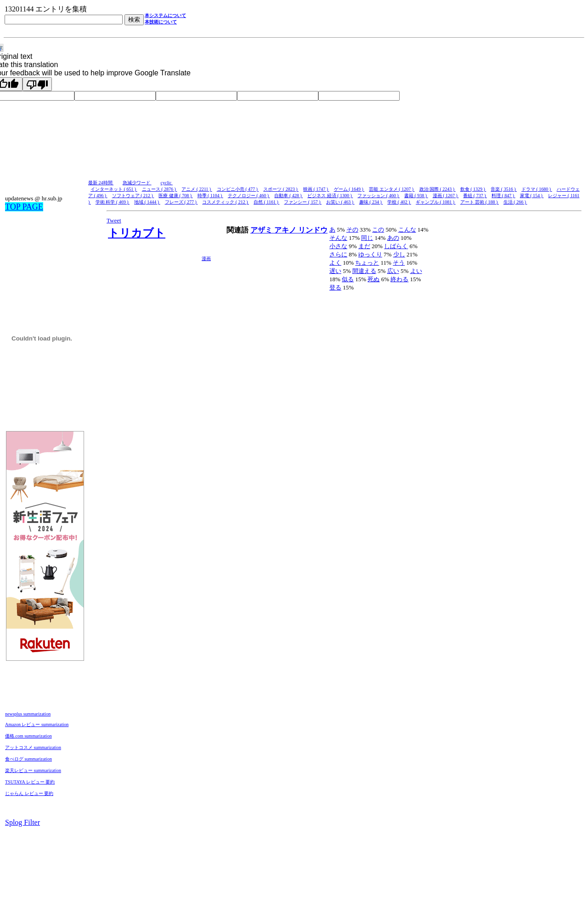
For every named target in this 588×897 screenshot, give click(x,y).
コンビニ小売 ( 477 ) (238, 189)
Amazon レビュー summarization (37, 724)
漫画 (206, 258)
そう (399, 263)
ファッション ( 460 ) (379, 196)
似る (348, 279)
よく (335, 263)
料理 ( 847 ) (503, 196)
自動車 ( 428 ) (288, 196)
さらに (338, 254)
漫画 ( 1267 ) (446, 196)
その (352, 230)
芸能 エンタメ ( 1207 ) (392, 189)
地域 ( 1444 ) (147, 202)
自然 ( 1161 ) (266, 202)
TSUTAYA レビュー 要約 (30, 782)
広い (393, 271)
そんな (338, 238)
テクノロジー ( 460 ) (249, 196)
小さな (338, 246)
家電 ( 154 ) (532, 196)
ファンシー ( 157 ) (303, 202)
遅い (335, 271)
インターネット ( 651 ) (114, 189)
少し (399, 254)
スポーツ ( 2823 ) (281, 189)
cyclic (167, 183)
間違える (364, 271)
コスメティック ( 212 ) (226, 202)
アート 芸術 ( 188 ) (480, 202)
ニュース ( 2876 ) (160, 189)
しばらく (396, 246)
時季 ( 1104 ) (210, 196)
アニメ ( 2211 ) (197, 189)
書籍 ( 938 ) (416, 196)
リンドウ (313, 230)
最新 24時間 (101, 183)
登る (335, 287)
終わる (399, 279)
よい (416, 271)
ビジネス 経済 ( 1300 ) (330, 196)
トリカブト (137, 233)
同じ (367, 238)
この (378, 230)
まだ (364, 246)
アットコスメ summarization (33, 747)
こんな (407, 230)
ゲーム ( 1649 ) (349, 189)
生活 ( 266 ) (515, 202)
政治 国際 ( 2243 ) (438, 189)
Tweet (114, 220)
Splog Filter (23, 822)
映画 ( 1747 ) (316, 189)
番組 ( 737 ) (475, 196)
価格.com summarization (28, 736)
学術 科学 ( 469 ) (113, 202)
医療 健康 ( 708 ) (175, 196)
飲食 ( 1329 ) (473, 189)
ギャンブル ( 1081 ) (436, 202)
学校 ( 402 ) (399, 202)
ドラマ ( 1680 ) (537, 189)
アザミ (262, 230)
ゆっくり (370, 254)
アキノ (286, 230)
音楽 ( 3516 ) (504, 189)
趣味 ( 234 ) (371, 202)
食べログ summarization (28, 759)
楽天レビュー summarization (33, 770)
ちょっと (367, 263)
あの (393, 238)
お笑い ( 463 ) (340, 202)
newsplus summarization (28, 714)
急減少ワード (137, 183)
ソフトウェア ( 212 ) (133, 196)
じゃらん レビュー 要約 (29, 793)
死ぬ (373, 279)
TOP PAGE (24, 207)
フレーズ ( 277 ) (181, 202)
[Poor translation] (37, 84)
